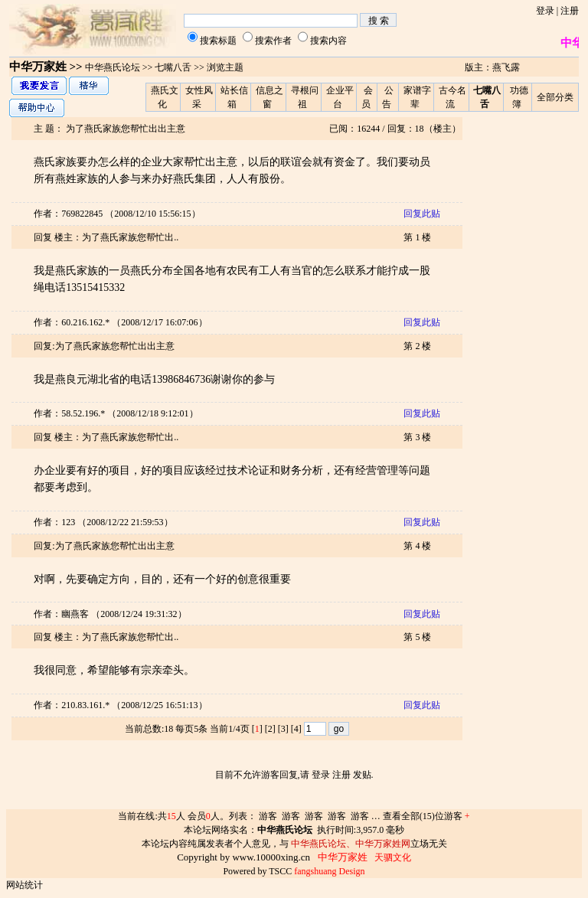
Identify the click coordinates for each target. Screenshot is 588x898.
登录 (545, 11)
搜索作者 (273, 41)
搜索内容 (328, 41)
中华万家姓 (38, 67)
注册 (570, 11)
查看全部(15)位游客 (426, 816)
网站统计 (24, 885)
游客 (268, 816)
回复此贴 (422, 214)
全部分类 (555, 97)
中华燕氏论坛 (113, 67)
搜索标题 (218, 41)
